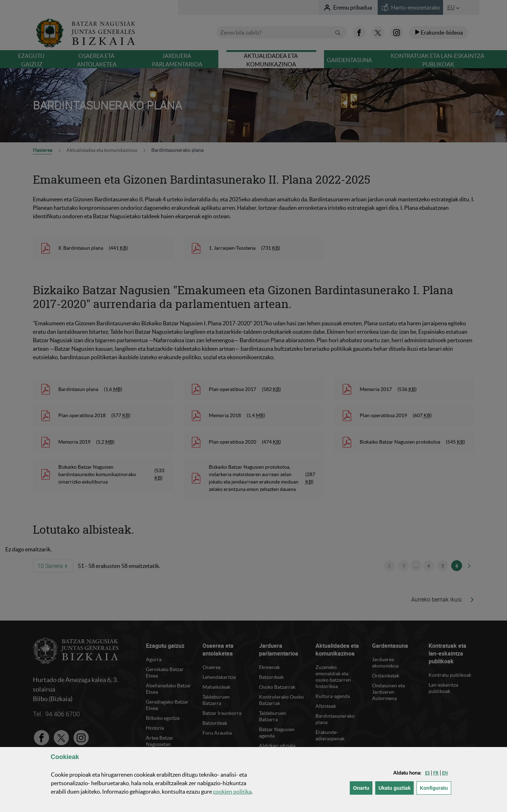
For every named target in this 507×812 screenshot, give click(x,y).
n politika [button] (232, 792)
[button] (427, 773)
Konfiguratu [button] (435, 787)
